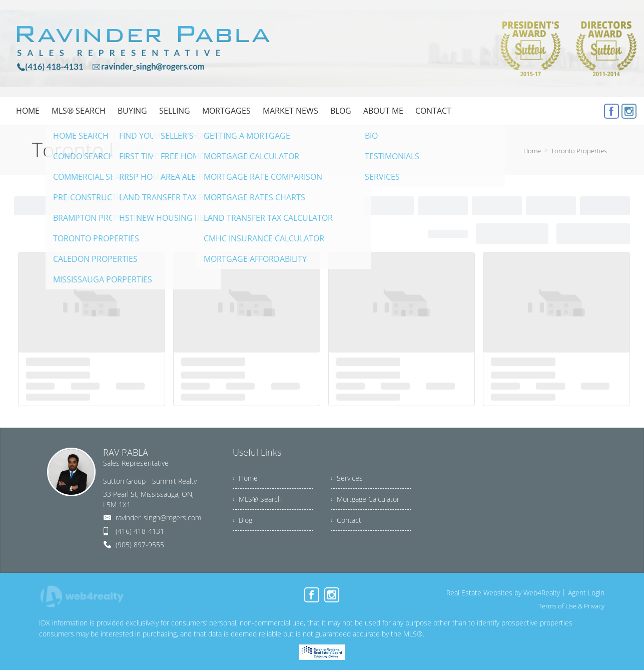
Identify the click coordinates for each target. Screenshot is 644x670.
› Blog (242, 520)
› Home (245, 478)
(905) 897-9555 (140, 545)
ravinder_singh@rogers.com (158, 518)
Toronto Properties (579, 151)
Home (532, 151)
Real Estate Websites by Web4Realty (503, 593)
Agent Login (586, 593)
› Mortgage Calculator (365, 499)
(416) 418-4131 (140, 531)
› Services (347, 478)
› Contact (346, 520)
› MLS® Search (257, 499)
